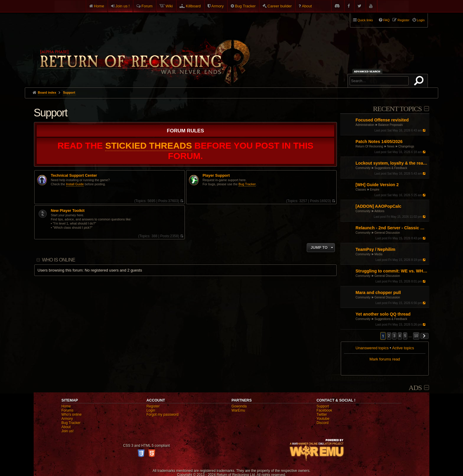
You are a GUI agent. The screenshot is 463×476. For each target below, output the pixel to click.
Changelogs (406, 146)
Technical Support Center (74, 176)
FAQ (387, 20)
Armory (218, 6)
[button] (425, 336)
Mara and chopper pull (378, 293)
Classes (361, 190)
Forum (147, 6)
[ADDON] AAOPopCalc (378, 206)
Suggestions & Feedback (391, 168)
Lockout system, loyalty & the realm (392, 163)
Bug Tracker (245, 6)
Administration (365, 125)
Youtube (323, 419)
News (391, 146)
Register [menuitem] (403, 20)
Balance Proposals (391, 125)
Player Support (216, 176)
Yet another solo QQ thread (383, 314)
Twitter (322, 415)
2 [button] (389, 336)
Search (420, 82)
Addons (379, 211)
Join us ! (123, 6)
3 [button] (394, 336)
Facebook (324, 410)
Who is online (58, 260)
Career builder (280, 6)
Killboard (193, 6)
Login (151, 410)
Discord (323, 423)
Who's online (71, 415)
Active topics (403, 348)
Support (50, 113)
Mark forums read (385, 359)
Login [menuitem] (421, 20)
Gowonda (239, 406)
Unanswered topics (372, 348)
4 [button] (400, 336)
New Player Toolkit (68, 211)
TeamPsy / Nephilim (375, 249)
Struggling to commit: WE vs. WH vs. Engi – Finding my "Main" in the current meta (392, 271)
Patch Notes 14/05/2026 (379, 142)
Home (99, 6)
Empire (375, 190)
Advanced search (368, 71)
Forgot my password (163, 415)
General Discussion (387, 233)
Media (378, 254)
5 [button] (405, 336)
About (307, 6)
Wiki (169, 6)
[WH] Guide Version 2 (377, 185)
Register (153, 406)
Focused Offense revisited (382, 120)
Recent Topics (397, 109)
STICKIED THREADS (149, 146)
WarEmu (238, 410)
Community (363, 168)
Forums (67, 410)
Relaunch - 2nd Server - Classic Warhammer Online (392, 228)
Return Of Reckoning (369, 146)
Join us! (67, 431)
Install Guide (75, 184)
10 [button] (416, 336)
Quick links (365, 20)
